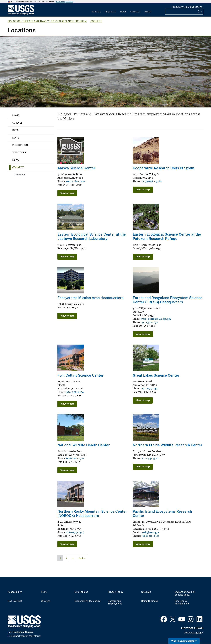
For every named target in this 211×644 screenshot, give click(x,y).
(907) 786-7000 (76, 181)
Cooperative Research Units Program (163, 168)
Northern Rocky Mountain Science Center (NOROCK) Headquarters (92, 513)
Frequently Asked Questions (187, 7)
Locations (20, 175)
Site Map (146, 592)
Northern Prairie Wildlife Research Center (168, 445)
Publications (21, 145)
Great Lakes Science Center (156, 375)
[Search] (200, 12)
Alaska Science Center (76, 168)
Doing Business (150, 601)
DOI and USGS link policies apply (185, 593)
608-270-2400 (75, 458)
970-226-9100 (75, 392)
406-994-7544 (75, 532)
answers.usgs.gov (194, 633)
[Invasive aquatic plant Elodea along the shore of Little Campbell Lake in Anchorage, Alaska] (105, 72)
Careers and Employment (115, 602)
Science (96, 12)
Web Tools (19, 153)
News (123, 12)
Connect (135, 12)
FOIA (44, 592)
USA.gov (46, 601)
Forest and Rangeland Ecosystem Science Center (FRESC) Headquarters (168, 300)
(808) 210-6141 (150, 536)
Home (16, 115)
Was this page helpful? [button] (184, 641)
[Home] (21, 14)
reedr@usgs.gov (150, 532)
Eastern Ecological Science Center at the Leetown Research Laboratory (92, 236)
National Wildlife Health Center (84, 445)
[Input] (184, 12)
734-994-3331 (150, 388)
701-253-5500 (150, 458)
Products (110, 12)
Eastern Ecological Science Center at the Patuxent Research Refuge (167, 236)
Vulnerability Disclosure (87, 601)
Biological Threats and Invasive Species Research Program (47, 21)
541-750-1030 (150, 322)
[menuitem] (96, 10)
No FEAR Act (15, 601)
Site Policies (81, 592)
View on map (67, 193)
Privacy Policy (116, 592)
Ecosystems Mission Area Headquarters (90, 298)
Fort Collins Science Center (81, 375)
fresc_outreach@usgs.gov (156, 319)
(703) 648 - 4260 (152, 181)
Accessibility (15, 592)
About (148, 12)
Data (15, 130)
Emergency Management (182, 602)
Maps (16, 138)
